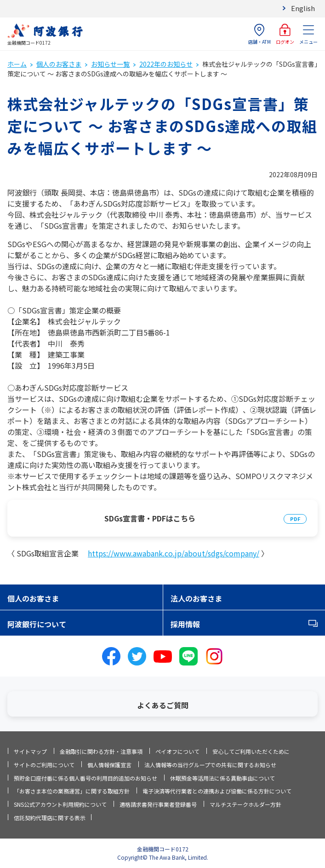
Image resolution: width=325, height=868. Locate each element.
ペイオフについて (177, 751)
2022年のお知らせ (166, 64)
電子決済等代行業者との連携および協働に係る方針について (217, 791)
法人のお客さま (196, 598)
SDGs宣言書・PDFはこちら (150, 518)
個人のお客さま (59, 64)
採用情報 (185, 624)
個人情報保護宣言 (109, 765)
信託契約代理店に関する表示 (50, 818)
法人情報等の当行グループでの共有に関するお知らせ (210, 765)
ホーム (17, 64)
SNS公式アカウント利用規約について (60, 804)
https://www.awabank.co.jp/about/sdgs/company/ (174, 553)
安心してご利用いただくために (251, 751)
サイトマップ (30, 751)
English (303, 8)
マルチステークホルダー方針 (245, 804)
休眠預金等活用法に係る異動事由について (222, 778)
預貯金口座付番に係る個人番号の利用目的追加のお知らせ (86, 778)
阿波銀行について (37, 624)
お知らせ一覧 (110, 64)
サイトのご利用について (44, 765)
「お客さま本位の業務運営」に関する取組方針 (72, 791)
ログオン (285, 34)
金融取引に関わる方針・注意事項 (101, 751)
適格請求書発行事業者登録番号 (158, 804)
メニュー (308, 34)
